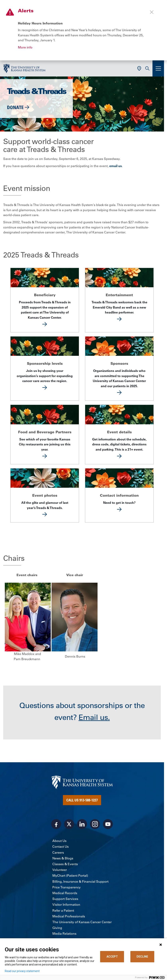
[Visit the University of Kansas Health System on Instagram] (95, 824)
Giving (57, 928)
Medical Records (65, 893)
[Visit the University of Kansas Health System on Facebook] (56, 824)
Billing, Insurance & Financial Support (80, 881)
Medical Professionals (69, 916)
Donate (15, 107)
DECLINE (142, 957)
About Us (59, 841)
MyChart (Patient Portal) (70, 876)
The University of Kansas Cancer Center (82, 922)
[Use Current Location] (139, 68)
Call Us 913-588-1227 (82, 800)
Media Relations (64, 934)
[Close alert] (152, 12)
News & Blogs (63, 858)
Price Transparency (66, 887)
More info (25, 47)
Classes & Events (65, 864)
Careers (58, 852)
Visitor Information (66, 905)
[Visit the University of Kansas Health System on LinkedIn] (82, 824)
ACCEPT (112, 957)
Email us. (94, 717)
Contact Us (61, 846)
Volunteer (60, 870)
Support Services (65, 899)
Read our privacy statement (22, 971)
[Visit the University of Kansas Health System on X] (69, 824)
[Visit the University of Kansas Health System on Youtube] (108, 824)
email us (116, 166)
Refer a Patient (63, 910)
